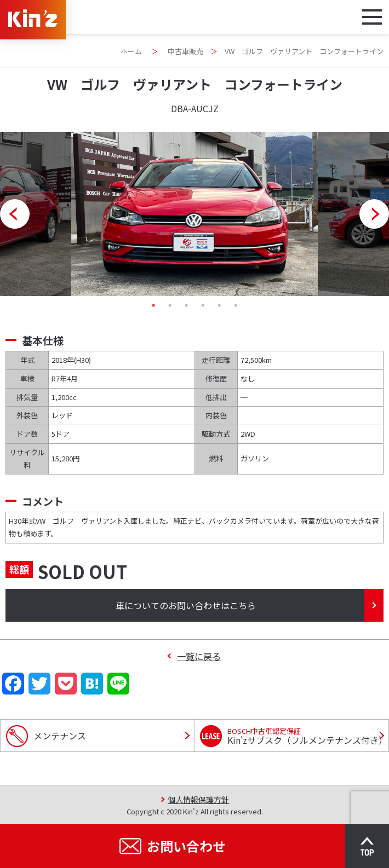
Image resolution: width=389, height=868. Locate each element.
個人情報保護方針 (198, 799)
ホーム (131, 51)
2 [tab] (170, 305)
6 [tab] (236, 305)
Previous (15, 214)
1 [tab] (153, 305)
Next (374, 214)
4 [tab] (203, 305)
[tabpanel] (195, 214)
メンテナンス (60, 736)
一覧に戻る (199, 656)
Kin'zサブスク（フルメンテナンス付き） (307, 736)
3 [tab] (186, 305)
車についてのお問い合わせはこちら (186, 605)
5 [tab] (219, 305)
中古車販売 (185, 51)
